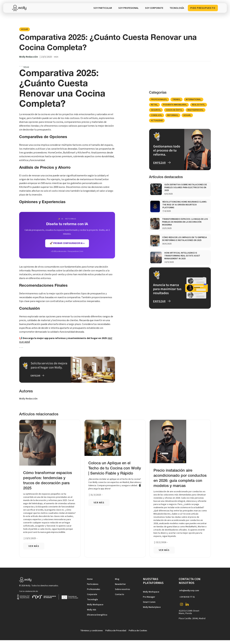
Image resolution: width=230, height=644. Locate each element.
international (193, 99)
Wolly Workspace (95, 605)
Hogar (25, 29)
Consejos (156, 115)
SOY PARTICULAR (103, 8)
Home (90, 579)
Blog (117, 579)
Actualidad (157, 121)
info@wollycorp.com (189, 591)
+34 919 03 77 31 (187, 597)
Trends (176, 99)
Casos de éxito (174, 110)
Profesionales (159, 99)
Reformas (172, 115)
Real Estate (198, 105)
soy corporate (154, 8)
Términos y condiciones (92, 631)
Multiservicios (195, 110)
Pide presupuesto (203, 8)
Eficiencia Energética (97, 615)
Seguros (156, 110)
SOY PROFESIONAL (128, 8)
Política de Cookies (138, 631)
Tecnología (92, 600)
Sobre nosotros (123, 589)
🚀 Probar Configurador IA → (67, 243)
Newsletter (120, 584)
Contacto (120, 594)
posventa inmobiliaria (175, 105)
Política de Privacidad (116, 631)
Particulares (93, 584)
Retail (154, 105)
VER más (34, 546)
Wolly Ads (92, 610)
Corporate (92, 594)
